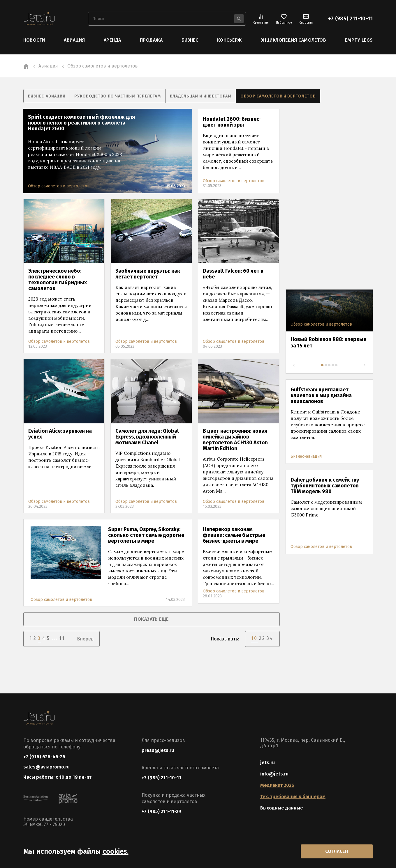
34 (270, 638)
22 (262, 638)
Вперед (85, 639)
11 (62, 638)
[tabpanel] (329, 326)
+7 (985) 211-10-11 (351, 19)
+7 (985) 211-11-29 (161, 811)
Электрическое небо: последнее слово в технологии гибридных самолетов (58, 280)
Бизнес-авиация (47, 96)
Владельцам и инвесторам (201, 96)
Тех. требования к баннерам (293, 797)
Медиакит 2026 (277, 785)
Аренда (112, 40)
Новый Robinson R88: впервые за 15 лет (328, 342)
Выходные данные (282, 808)
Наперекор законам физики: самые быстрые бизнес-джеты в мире (234, 535)
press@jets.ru (158, 750)
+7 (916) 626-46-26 (44, 757)
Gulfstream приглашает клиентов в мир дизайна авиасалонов (321, 395)
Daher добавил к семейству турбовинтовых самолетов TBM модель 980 (325, 486)
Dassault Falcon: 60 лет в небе (233, 274)
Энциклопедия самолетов (293, 40)
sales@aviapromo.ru (46, 767)
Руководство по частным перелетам (117, 96)
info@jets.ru (274, 774)
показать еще (151, 619)
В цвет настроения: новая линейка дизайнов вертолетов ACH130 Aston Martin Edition (235, 440)
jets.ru (267, 763)
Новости (34, 40)
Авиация (74, 40)
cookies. (116, 851)
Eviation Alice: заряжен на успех (60, 434)
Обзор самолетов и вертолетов (278, 96)
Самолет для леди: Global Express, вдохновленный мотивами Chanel (147, 437)
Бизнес (190, 40)
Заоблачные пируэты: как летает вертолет (148, 274)
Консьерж (229, 40)
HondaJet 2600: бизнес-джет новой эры (232, 122)
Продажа (151, 40)
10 (254, 638)
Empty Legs (359, 40)
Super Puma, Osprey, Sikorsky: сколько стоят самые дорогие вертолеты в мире (146, 535)
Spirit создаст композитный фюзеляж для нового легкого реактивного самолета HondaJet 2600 (81, 123)
